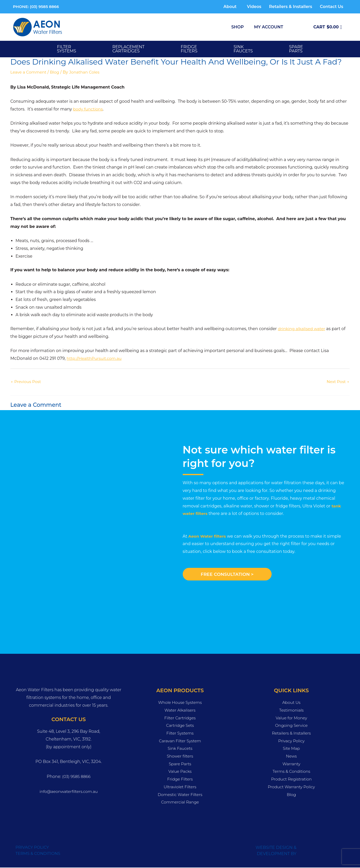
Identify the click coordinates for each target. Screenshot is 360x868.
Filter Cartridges (180, 718)
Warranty (291, 764)
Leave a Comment (29, 72)
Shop (238, 27)
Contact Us (332, 7)
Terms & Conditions (291, 772)
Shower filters (180, 757)
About (230, 7)
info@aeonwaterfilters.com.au (69, 792)
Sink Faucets (180, 749)
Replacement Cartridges (129, 49)
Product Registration (291, 780)
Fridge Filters (180, 780)
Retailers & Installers (291, 7)
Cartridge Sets (180, 726)
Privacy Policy (291, 741)
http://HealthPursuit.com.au (95, 358)
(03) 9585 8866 (76, 777)
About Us (292, 703)
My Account (269, 27)
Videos (254, 7)
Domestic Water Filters (180, 795)
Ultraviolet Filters (180, 787)
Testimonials (291, 710)
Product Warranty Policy (291, 787)
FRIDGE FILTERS (189, 49)
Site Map (291, 749)
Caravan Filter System (180, 741)
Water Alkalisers (180, 710)
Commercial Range (180, 803)
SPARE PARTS (296, 49)
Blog (56, 72)
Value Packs (180, 772)
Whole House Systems (180, 703)
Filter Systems (67, 49)
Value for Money (291, 718)
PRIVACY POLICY (33, 848)
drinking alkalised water (302, 329)
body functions (89, 109)
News (292, 757)
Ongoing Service (292, 726)
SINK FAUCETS (243, 49)
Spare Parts (180, 764)
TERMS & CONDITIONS (39, 854)
